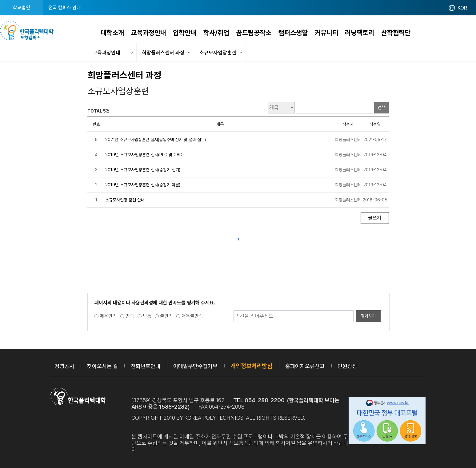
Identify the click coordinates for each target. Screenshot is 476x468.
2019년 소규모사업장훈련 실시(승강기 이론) (143, 185)
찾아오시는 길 (102, 366)
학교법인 (22, 8)
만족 (130, 316)
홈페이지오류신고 (305, 366)
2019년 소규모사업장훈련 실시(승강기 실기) (143, 170)
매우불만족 (192, 316)
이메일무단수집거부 (195, 366)
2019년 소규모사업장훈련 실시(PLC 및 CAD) (144, 155)
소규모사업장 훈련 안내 (125, 200)
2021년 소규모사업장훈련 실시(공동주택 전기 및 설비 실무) (156, 140)
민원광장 (347, 366)
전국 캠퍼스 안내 (65, 8)
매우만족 (108, 316)
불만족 (166, 316)
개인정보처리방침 (251, 366)
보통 (147, 316)
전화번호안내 (146, 366)
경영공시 (64, 366)
